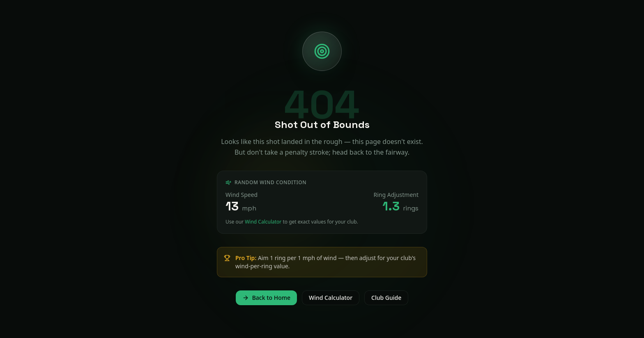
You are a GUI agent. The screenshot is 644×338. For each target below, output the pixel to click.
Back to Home (266, 298)
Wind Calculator (263, 222)
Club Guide (386, 298)
